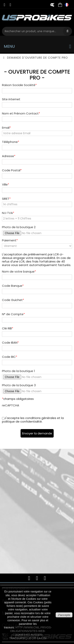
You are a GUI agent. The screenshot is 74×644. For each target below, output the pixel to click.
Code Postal (11, 170)
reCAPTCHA (11, 405)
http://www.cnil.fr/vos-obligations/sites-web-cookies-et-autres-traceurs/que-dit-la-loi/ (30, 633)
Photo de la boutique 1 (18, 371)
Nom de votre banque (18, 272)
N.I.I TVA (7, 213)
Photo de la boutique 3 (19, 385)
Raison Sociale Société (19, 85)
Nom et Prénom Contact (20, 113)
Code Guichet (12, 300)
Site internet (11, 99)
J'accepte (64, 615)
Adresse (8, 156)
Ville (5, 185)
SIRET (6, 199)
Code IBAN (10, 343)
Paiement (9, 240)
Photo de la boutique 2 (19, 227)
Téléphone (10, 142)
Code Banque (12, 286)
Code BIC (9, 357)
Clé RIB (7, 328)
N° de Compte (13, 314)
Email (6, 128)
